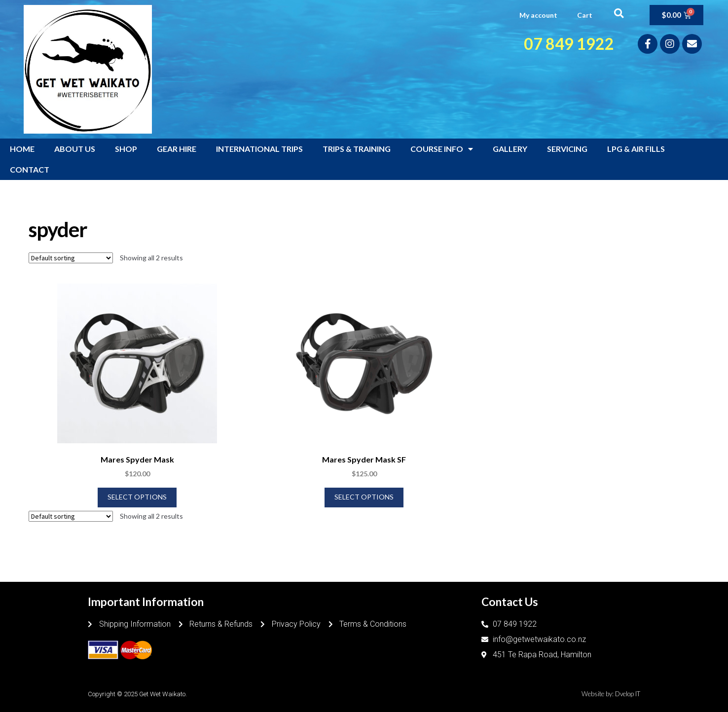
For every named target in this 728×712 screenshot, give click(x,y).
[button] (619, 13)
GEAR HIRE (177, 149)
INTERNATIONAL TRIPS (259, 149)
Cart (585, 15)
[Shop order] (71, 258)
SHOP (126, 149)
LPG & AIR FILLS (636, 149)
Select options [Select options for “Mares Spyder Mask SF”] (364, 497)
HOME (22, 149)
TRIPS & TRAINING (357, 149)
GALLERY (510, 149)
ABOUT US (75, 149)
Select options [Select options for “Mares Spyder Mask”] (137, 497)
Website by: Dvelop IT (611, 694)
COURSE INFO (442, 149)
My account (538, 15)
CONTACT (30, 169)
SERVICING (567, 149)
